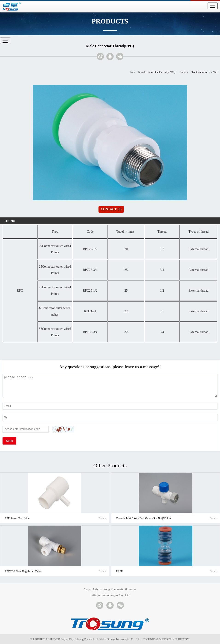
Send (9, 441)
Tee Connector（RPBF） (206, 72)
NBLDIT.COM (181, 639)
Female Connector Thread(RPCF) (156, 72)
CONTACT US (111, 209)
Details (102, 518)
